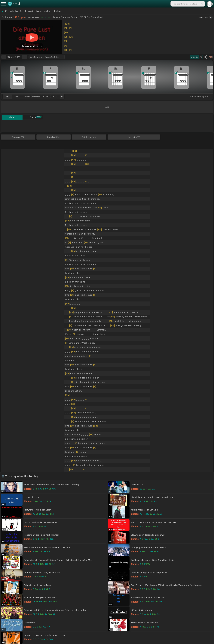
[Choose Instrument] (62, 97)
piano (17, 97)
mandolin (36, 97)
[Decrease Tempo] (4, 57)
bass (55, 97)
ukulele (27, 97)
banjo (46, 97)
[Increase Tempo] (25, 57)
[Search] (202, 4)
